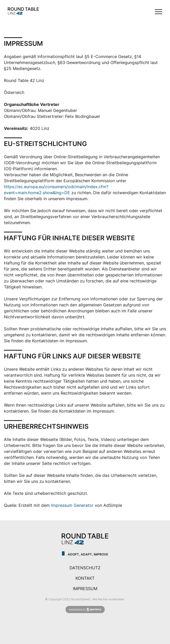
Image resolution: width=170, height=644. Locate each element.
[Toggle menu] (159, 12)
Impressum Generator (72, 505)
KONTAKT (85, 578)
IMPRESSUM (85, 589)
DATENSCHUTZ (85, 568)
